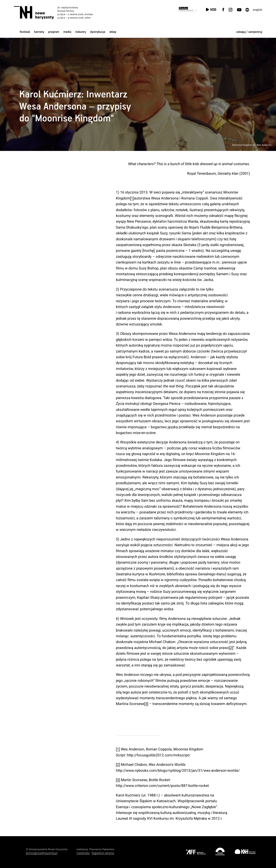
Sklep (113, 32)
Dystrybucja (98, 32)
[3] (146, 704)
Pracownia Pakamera (102, 849)
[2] (231, 648)
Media (67, 32)
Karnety (39, 32)
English (258, 10)
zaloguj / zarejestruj (249, 32)
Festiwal (25, 32)
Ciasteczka (83, 853)
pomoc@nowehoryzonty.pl (42, 853)
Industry (81, 32)
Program (54, 32)
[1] (132, 198)
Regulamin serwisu (103, 853)
